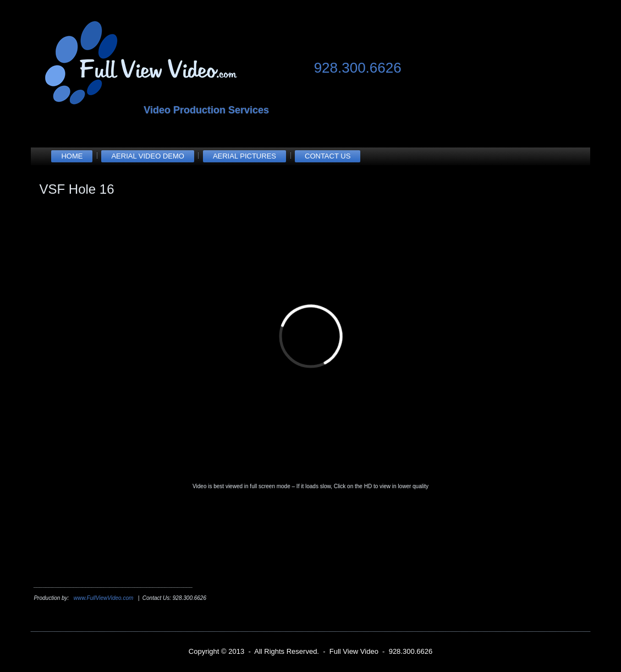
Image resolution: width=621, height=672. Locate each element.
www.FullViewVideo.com (104, 598)
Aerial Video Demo (147, 156)
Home (72, 156)
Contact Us (328, 156)
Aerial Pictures (244, 156)
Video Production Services (206, 110)
